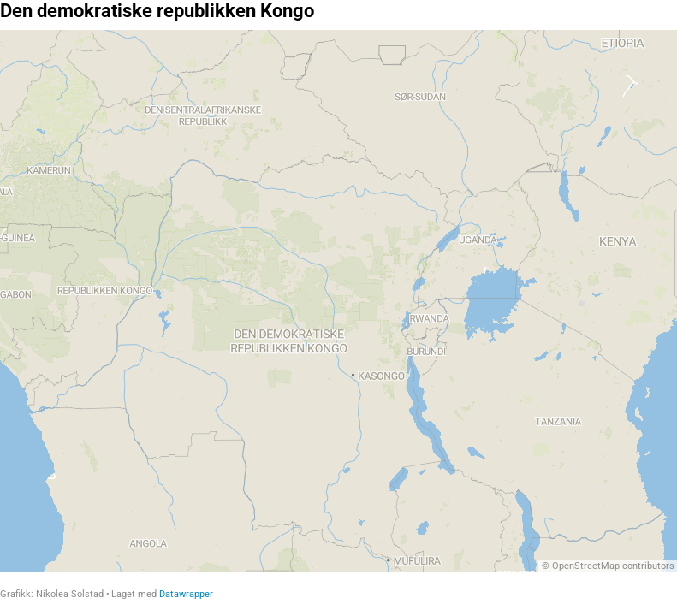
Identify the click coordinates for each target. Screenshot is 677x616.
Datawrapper (186, 594)
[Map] (338, 301)
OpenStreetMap (586, 566)
